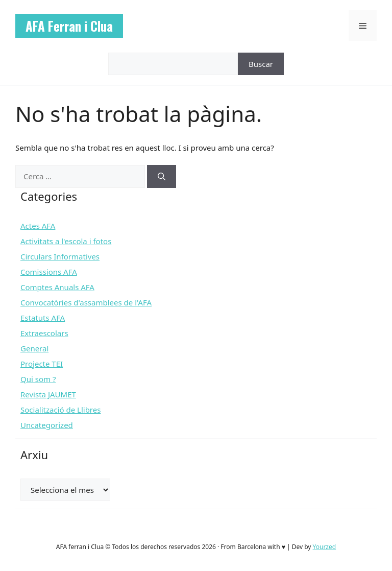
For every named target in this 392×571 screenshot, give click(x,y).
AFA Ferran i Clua (69, 26)
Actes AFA (38, 226)
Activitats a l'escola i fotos (66, 241)
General (34, 348)
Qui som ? (38, 379)
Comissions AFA (49, 272)
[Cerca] (162, 176)
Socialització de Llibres (60, 410)
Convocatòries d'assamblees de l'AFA (86, 302)
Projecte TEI (42, 364)
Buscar (261, 64)
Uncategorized (47, 425)
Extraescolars (44, 333)
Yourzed (325, 547)
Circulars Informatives (60, 256)
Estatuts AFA (43, 318)
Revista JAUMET (48, 394)
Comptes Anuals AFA (57, 287)
